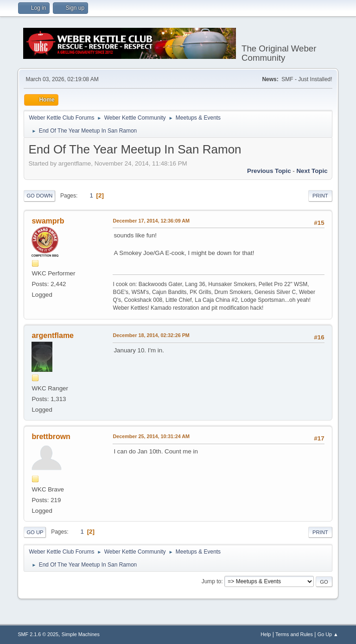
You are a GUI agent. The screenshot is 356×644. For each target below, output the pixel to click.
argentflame (53, 335)
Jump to (212, 581)
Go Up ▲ (328, 634)
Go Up (35, 532)
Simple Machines (81, 634)
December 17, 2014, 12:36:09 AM (151, 221)
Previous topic (269, 171)
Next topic (312, 171)
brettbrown (51, 437)
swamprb (48, 221)
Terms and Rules (294, 634)
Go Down (39, 196)
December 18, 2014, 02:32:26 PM (151, 335)
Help (266, 634)
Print (320, 196)
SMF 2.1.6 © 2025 (38, 634)
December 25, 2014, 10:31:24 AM (151, 436)
